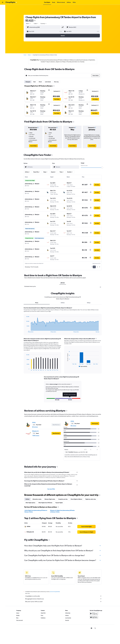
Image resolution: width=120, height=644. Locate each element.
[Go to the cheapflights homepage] (11, 2)
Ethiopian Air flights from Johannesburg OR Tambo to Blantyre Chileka (62, 511)
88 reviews (35, 427)
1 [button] (94, 267)
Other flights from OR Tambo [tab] (45, 502)
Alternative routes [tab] (37, 499)
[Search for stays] (3, 10)
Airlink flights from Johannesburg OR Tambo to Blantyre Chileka (36, 511)
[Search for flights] (3, 7)
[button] (3, 2)
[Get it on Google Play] (94, 615)
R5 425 (30, 20)
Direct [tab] (40, 82)
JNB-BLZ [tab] (63, 283)
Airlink (34, 422)
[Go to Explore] (3, 17)
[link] (33, 146)
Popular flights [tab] (59, 502)
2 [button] (97, 267)
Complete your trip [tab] (63, 499)
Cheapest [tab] (28, 82)
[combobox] (28, 24)
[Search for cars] (3, 13)
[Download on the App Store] (94, 619)
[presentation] (35, 20)
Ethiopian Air (35, 431)
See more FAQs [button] (51, 489)
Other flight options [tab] (30, 502)
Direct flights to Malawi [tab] (76, 499)
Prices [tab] (37, 303)
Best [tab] (35, 82)
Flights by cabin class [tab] (91, 499)
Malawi (29, 55)
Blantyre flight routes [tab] (50, 499)
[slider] (102, 168)
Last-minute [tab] (48, 82)
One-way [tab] (56, 82)
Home (25, 55)
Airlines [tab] (63, 303)
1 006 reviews (36, 435)
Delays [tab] (89, 303)
